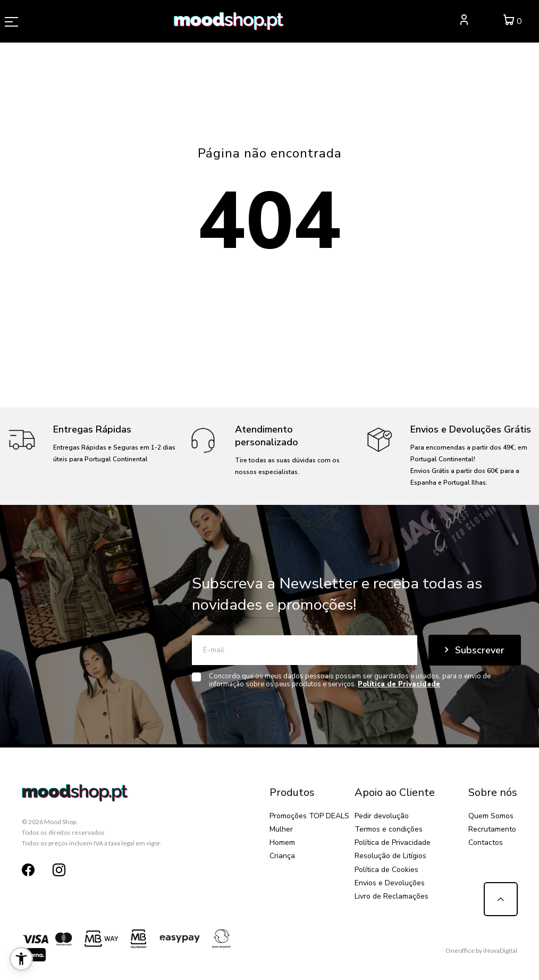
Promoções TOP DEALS (309, 816)
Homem (282, 842)
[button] (21, 959)
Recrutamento (492, 829)
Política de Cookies (386, 870)
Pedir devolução (382, 816)
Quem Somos (491, 816)
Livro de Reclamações (391, 896)
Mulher (281, 829)
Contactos (486, 842)
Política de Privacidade (393, 842)
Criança (282, 856)
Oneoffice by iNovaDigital (481, 950)
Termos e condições (389, 829)
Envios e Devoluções (390, 883)
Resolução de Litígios (390, 856)
